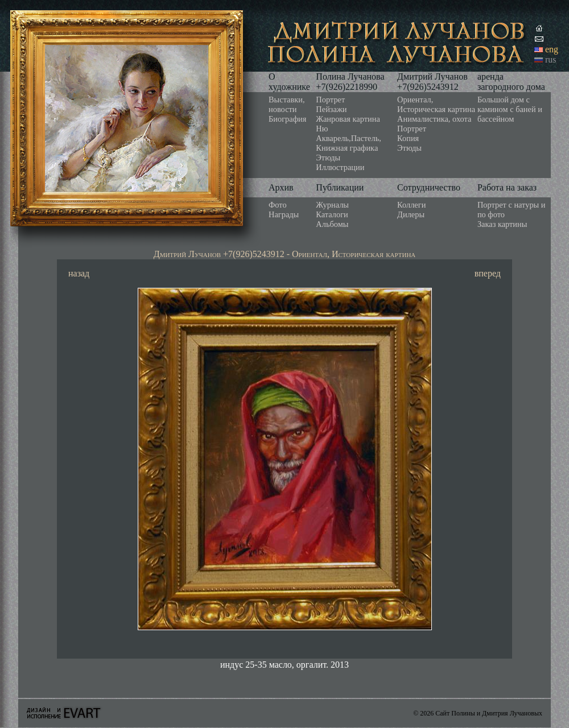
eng (552, 49)
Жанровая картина (348, 119)
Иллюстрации (340, 167)
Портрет (330, 100)
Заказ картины (502, 224)
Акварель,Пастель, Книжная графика (349, 143)
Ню (322, 129)
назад (79, 273)
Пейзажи (331, 109)
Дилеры (411, 214)
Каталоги (332, 214)
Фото (278, 205)
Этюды (328, 158)
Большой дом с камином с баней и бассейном (510, 109)
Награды (284, 214)
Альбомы (332, 224)
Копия (408, 138)
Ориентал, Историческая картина (436, 104)
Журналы (332, 205)
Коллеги (411, 205)
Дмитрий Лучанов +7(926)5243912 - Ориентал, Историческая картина (285, 254)
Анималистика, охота (434, 119)
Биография (287, 119)
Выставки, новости (287, 104)
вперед (488, 273)
